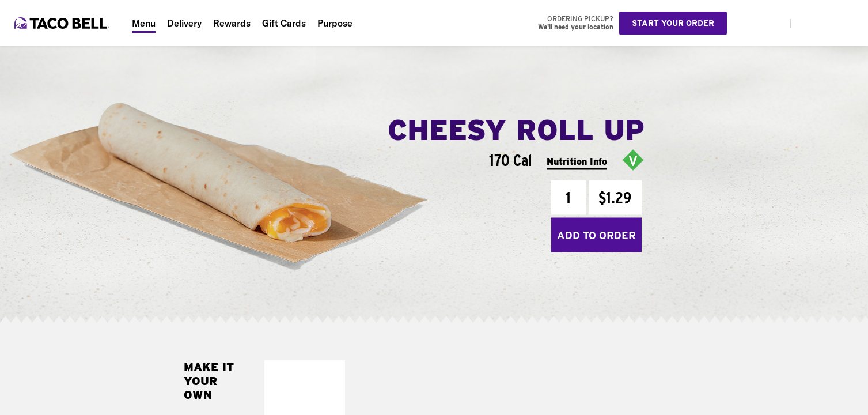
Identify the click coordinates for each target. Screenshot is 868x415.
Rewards (232, 23)
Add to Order (596, 235)
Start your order (673, 23)
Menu (144, 23)
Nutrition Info (577, 161)
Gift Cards (284, 23)
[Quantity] (568, 198)
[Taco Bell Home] (63, 23)
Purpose (335, 23)
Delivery (184, 23)
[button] (333, 372)
